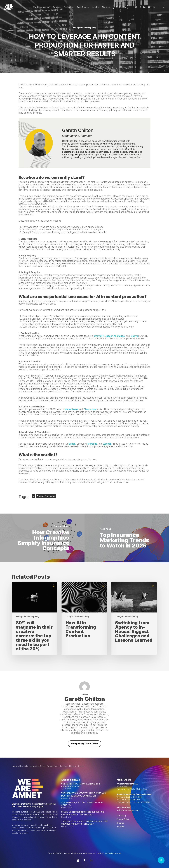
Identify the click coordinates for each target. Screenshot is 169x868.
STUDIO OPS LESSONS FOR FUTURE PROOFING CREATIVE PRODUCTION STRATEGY (83, 813)
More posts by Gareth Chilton (85, 744)
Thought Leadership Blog (84, 28)
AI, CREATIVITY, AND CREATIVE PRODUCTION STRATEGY (82, 804)
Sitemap (120, 823)
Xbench (107, 444)
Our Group (121, 816)
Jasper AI (111, 336)
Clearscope (90, 409)
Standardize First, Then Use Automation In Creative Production (81, 785)
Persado (93, 444)
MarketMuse (71, 409)
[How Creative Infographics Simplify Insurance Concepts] (42, 538)
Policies (120, 827)
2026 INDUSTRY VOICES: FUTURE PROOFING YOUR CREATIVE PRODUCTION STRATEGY (84, 823)
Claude (121, 336)
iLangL (72, 444)
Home (15, 766)
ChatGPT (99, 336)
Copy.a (135, 336)
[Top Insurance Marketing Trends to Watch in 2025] (127, 538)
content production (46, 496)
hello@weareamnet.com (128, 810)
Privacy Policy (123, 819)
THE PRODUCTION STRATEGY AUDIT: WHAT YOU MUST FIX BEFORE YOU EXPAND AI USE (84, 795)
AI (34, 496)
